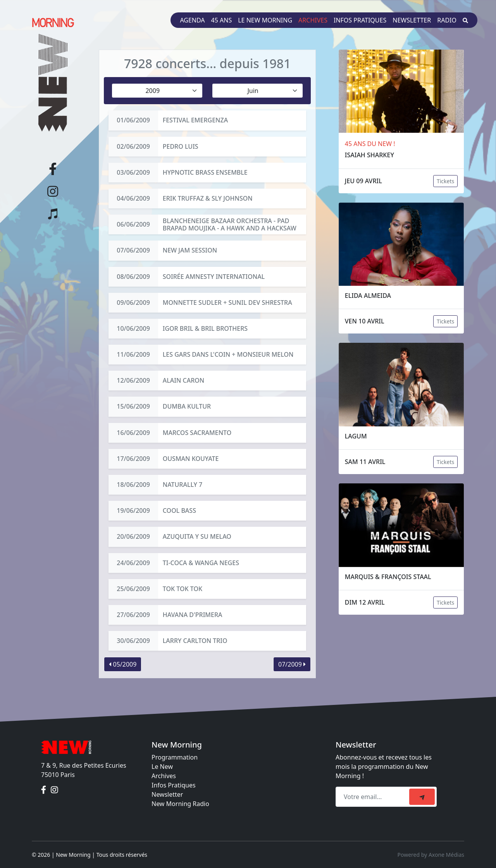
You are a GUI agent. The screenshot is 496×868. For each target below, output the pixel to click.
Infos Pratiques (174, 785)
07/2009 (292, 664)
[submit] (422, 797)
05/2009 (123, 664)
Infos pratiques (360, 20)
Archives (313, 20)
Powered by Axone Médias (431, 855)
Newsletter (412, 20)
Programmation (175, 757)
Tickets (445, 181)
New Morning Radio (180, 804)
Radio (447, 20)
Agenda (192, 20)
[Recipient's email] (374, 797)
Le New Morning (265, 20)
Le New (162, 767)
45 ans (222, 20)
